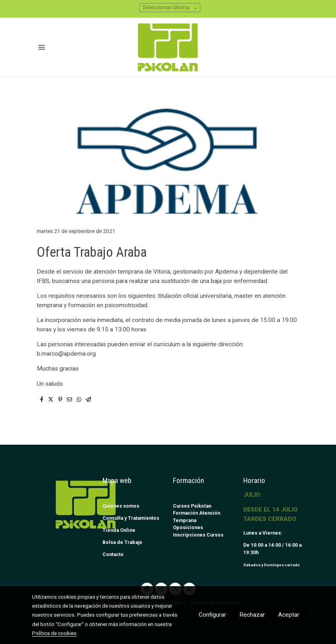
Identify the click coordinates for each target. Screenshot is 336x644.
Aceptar (289, 615)
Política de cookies (54, 633)
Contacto (113, 554)
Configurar (212, 615)
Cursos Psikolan (192, 506)
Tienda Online (119, 530)
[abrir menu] (41, 47)
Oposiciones (188, 527)
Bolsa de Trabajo (122, 542)
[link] (168, 47)
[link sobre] (63, 504)
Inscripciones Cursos (198, 535)
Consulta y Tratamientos (131, 518)
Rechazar (252, 615)
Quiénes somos (121, 506)
